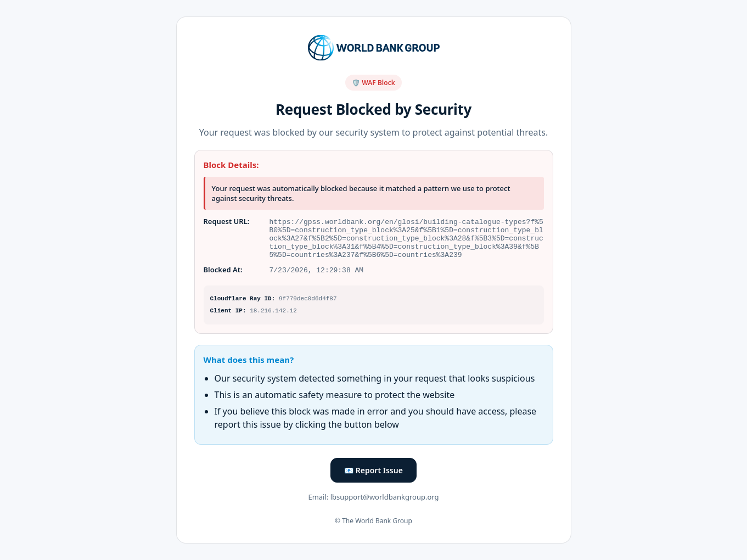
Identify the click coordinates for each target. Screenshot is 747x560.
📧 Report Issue (373, 474)
